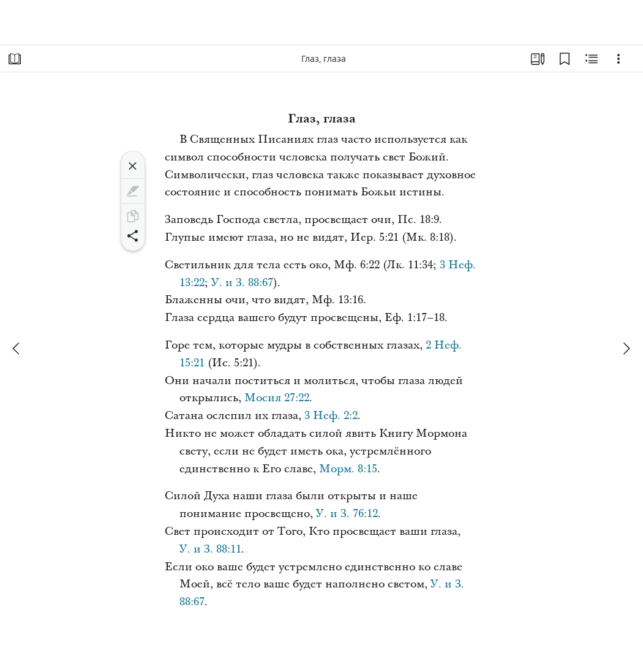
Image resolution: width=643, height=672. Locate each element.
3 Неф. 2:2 (331, 416)
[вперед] (626, 349)
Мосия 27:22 (277, 398)
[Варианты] (619, 59)
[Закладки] (565, 59)
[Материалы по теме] (592, 59)
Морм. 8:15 (348, 469)
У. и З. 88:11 (210, 549)
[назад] (17, 349)
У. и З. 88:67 (242, 283)
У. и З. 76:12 (347, 514)
